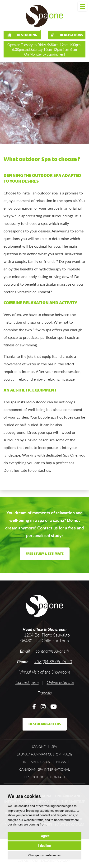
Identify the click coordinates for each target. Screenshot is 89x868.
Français (45, 693)
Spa (54, 747)
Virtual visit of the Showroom (45, 672)
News (61, 762)
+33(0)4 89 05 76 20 (53, 661)
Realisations (67, 35)
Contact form (27, 682)
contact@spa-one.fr (52, 651)
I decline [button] (44, 846)
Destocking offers (45, 724)
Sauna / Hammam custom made (44, 754)
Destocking (22, 35)
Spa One (39, 747)
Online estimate (60, 682)
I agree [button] (44, 836)
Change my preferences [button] (44, 855)
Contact (58, 777)
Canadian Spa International (44, 769)
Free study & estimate (45, 554)
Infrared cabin (37, 762)
